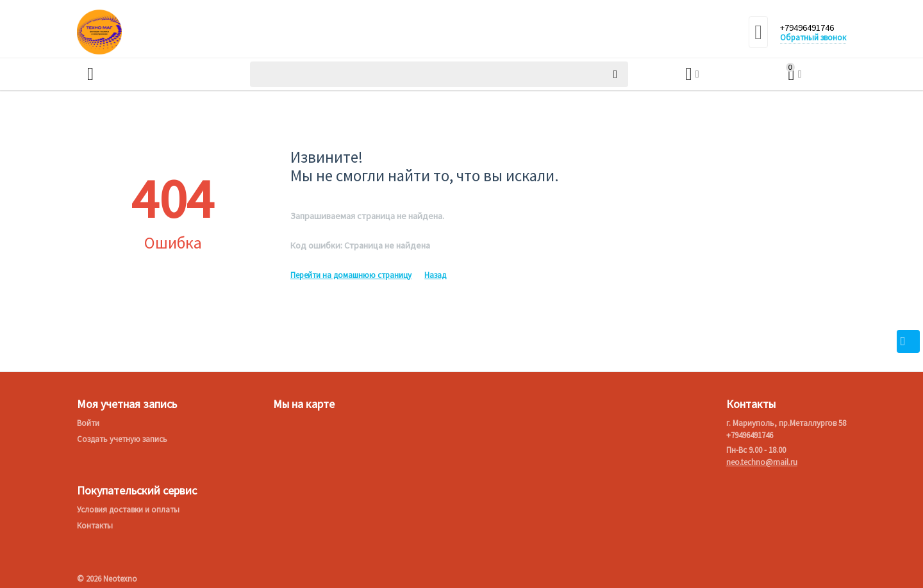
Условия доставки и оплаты (128, 510)
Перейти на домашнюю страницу (351, 275)
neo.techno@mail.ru (762, 462)
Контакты (95, 526)
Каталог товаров (152, 74)
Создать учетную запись (122, 439)
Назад (435, 275)
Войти (88, 423)
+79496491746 (811, 28)
